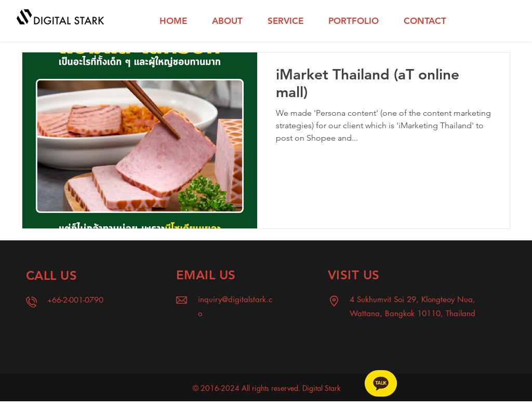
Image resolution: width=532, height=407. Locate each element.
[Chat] (381, 383)
